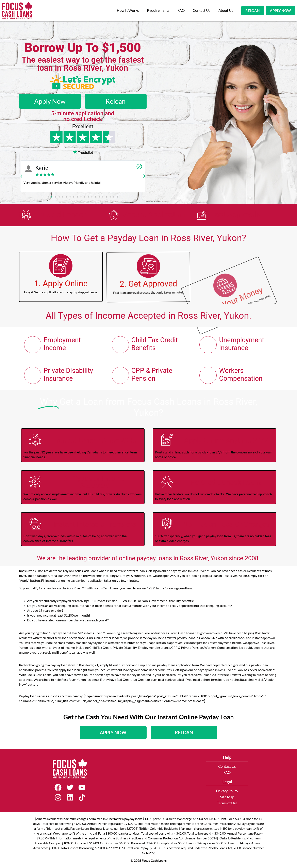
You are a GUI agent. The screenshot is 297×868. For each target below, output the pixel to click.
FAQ (181, 10)
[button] (21, 176)
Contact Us (202, 10)
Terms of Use (227, 803)
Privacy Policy (227, 791)
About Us (226, 10)
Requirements (158, 10)
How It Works (128, 10)
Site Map (227, 797)
